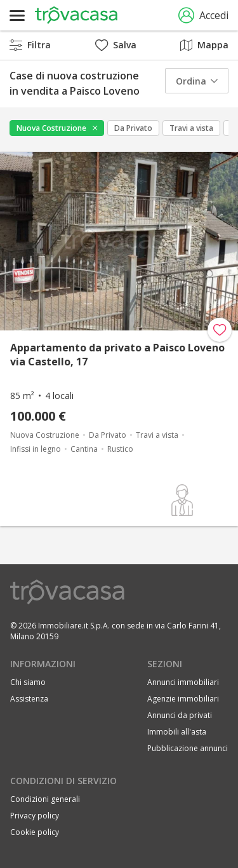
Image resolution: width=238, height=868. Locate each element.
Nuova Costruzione (51, 128)
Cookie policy (35, 832)
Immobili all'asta (177, 732)
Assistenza (29, 699)
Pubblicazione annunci (188, 748)
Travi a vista (191, 128)
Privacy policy (35, 816)
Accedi (203, 16)
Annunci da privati (180, 715)
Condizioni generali (45, 799)
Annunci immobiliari (183, 682)
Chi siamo (28, 682)
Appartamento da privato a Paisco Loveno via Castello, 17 (117, 355)
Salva (116, 45)
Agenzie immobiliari (183, 699)
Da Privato (133, 128)
